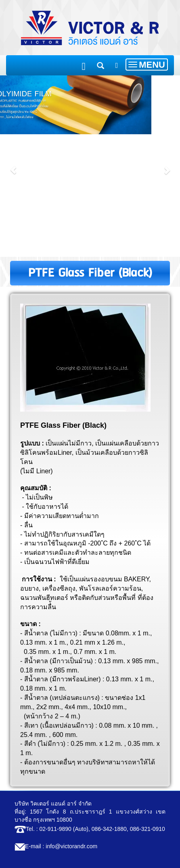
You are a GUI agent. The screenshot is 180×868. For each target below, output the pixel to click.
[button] (14, 166)
